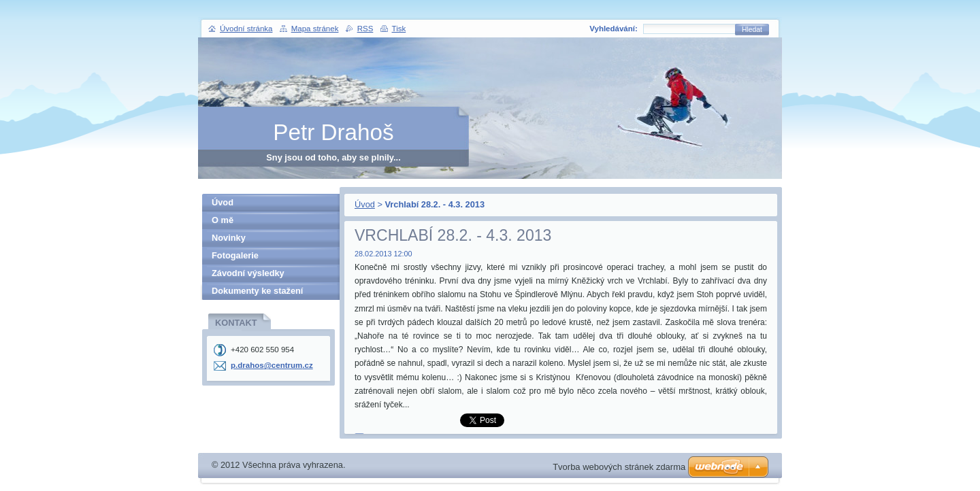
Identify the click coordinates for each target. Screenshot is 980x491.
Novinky (229, 238)
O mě (223, 220)
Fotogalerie (235, 255)
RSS (365, 29)
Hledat (752, 30)
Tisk (399, 29)
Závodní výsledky (248, 273)
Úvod (365, 204)
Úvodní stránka (246, 29)
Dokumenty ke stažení (257, 291)
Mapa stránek (315, 29)
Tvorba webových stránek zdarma (619, 467)
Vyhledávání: (614, 29)
